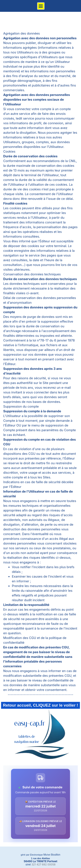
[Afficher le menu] (41, 6)
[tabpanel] (40, 364)
